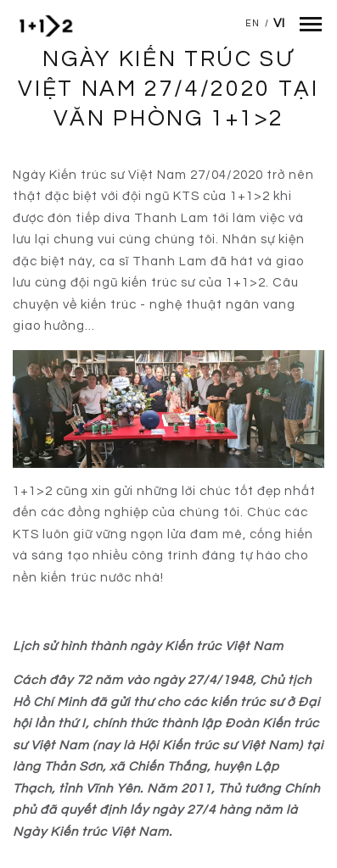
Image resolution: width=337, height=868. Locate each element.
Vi (279, 23)
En (253, 23)
